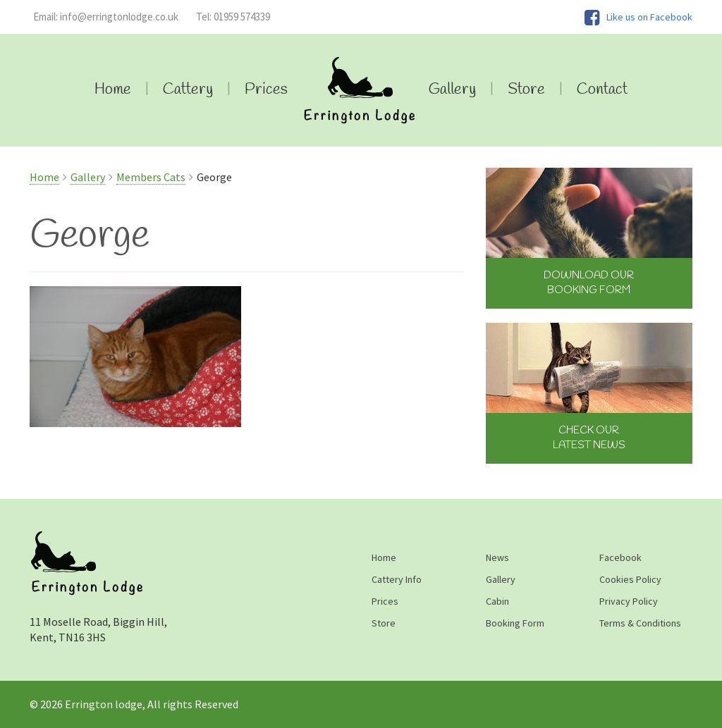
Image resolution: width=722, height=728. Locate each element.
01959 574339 (233, 17)
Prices (266, 90)
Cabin (497, 601)
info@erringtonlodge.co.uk (106, 17)
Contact (602, 90)
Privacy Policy (629, 601)
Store (526, 90)
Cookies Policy (630, 579)
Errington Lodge (358, 90)
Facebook (620, 557)
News (497, 557)
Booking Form (515, 623)
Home (113, 90)
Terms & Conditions (640, 623)
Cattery (188, 90)
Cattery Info (397, 579)
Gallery (452, 90)
